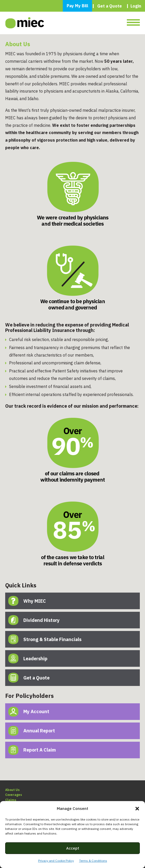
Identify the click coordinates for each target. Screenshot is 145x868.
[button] (137, 809)
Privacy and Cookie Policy (56, 861)
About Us (12, 790)
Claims (11, 800)
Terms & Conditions (93, 861)
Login (136, 6)
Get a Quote (110, 6)
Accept (73, 848)
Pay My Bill (77, 6)
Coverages (14, 795)
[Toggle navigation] (133, 23)
